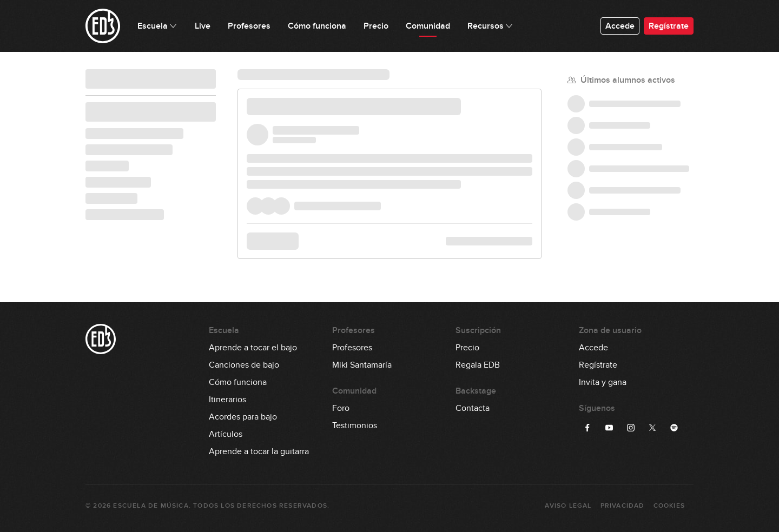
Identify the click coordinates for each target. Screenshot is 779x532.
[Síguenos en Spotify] (674, 428)
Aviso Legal (568, 506)
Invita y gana (603, 382)
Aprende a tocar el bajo (253, 348)
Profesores (352, 348)
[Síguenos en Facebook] (587, 428)
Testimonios (355, 425)
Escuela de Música (151, 506)
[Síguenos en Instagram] (631, 428)
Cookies (669, 506)
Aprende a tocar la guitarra (259, 451)
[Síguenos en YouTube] (609, 428)
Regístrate (669, 26)
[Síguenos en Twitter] (652, 428)
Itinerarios (227, 400)
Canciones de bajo (244, 365)
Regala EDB (478, 365)
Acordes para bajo (243, 417)
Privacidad (623, 506)
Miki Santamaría (362, 365)
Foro (341, 408)
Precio (467, 348)
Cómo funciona (238, 382)
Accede (620, 26)
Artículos (226, 434)
